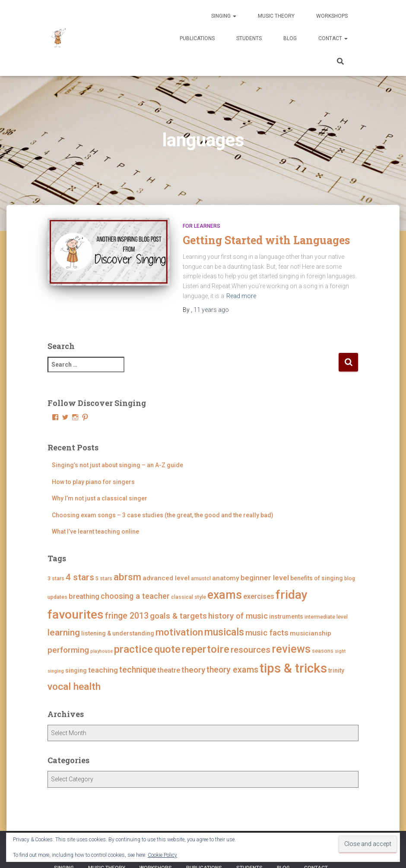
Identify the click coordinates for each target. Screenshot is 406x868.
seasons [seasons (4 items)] (323, 651)
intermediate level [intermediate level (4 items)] (326, 617)
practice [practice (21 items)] (133, 649)
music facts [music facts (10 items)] (267, 633)
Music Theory (276, 16)
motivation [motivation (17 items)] (179, 632)
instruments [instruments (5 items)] (286, 616)
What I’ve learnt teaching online (95, 531)
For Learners (201, 226)
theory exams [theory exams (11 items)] (232, 670)
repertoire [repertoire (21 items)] (206, 649)
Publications (197, 38)
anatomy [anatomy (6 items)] (226, 578)
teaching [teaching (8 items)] (103, 670)
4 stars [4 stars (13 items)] (80, 577)
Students (249, 38)
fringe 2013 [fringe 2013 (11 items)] (127, 616)
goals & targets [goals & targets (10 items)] (178, 616)
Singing (224, 16)
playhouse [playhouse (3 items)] (101, 651)
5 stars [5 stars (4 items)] (104, 578)
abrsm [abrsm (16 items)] (127, 577)
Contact (333, 38)
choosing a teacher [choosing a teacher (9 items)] (135, 596)
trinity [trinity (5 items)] (336, 670)
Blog (290, 38)
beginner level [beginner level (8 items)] (265, 578)
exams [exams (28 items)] (225, 595)
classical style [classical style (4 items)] (189, 597)
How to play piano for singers (93, 482)
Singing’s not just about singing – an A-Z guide (117, 465)
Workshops (332, 16)
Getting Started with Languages (266, 240)
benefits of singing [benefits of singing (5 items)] (317, 578)
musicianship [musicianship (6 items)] (311, 633)
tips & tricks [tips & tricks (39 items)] (293, 668)
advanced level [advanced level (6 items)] (166, 578)
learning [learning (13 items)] (64, 632)
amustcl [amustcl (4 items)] (201, 578)
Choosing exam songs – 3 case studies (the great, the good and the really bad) (163, 515)
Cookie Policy (162, 855)
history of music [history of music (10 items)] (238, 616)
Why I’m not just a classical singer (100, 498)
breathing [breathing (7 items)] (84, 596)
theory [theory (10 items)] (193, 670)
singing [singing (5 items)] (76, 670)
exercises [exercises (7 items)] (259, 596)
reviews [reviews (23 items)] (291, 649)
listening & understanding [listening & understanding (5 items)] (118, 633)
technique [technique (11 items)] (138, 670)
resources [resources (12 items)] (251, 650)
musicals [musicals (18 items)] (224, 632)
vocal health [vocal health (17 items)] (74, 687)
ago (211, 310)
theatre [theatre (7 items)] (169, 670)
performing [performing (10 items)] (68, 650)
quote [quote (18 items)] (167, 649)
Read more (241, 296)
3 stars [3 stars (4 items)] (56, 578)
